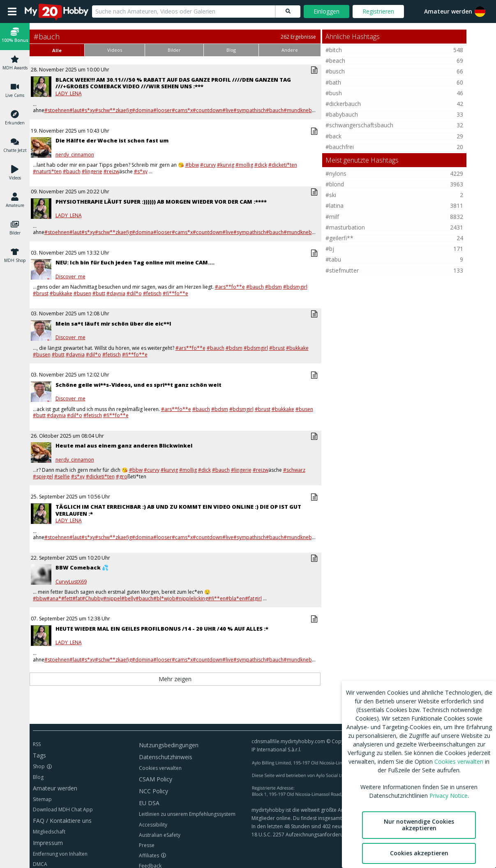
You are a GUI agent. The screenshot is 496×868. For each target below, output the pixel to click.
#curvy (208, 165)
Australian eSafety (160, 835)
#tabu (333, 259)
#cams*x (182, 110)
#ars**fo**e (230, 287)
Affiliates (149, 855)
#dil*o (134, 293)
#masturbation (345, 227)
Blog (38, 777)
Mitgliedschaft (49, 832)
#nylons (336, 173)
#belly (128, 598)
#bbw (192, 165)
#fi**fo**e (175, 293)
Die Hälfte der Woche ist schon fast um (112, 140)
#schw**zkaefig (113, 110)
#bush (334, 93)
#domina (143, 110)
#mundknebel (300, 110)
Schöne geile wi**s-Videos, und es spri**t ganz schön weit (138, 385)
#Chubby (92, 598)
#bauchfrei (340, 147)
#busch (335, 71)
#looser (163, 110)
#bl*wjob (164, 598)
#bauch (275, 110)
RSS (37, 744)
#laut (75, 110)
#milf (332, 217)
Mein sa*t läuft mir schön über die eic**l (113, 324)
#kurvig (226, 165)
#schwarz (294, 470)
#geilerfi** (339, 238)
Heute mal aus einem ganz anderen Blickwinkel (124, 445)
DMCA (40, 864)
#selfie (62, 476)
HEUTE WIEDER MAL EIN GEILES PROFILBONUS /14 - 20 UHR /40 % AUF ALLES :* (162, 629)
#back (333, 136)
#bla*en (235, 598)
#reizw (111, 171)
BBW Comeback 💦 (82, 567)
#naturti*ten (47, 171)
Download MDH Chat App (63, 809)
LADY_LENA (69, 94)
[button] (15, 36)
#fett (67, 598)
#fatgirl (253, 598)
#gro (122, 476)
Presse (147, 845)
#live (228, 110)
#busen (82, 293)
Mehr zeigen (175, 679)
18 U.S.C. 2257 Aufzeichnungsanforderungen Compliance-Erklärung (329, 835)
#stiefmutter (342, 270)
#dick (261, 165)
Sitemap (42, 799)
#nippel (112, 598)
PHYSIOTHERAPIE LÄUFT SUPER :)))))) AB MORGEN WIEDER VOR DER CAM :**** (161, 202)
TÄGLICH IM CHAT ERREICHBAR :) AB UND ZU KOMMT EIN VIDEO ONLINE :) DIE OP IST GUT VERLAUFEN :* (178, 510)
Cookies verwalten (160, 768)
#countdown (208, 110)
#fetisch (152, 293)
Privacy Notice (449, 796)
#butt (99, 293)
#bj (330, 249)
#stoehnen (57, 110)
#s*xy (88, 110)
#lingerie (92, 171)
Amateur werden (448, 11)
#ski (331, 195)
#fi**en (217, 598)
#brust (41, 293)
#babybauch (342, 114)
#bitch (334, 50)
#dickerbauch (343, 104)
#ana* (54, 598)
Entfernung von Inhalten (60, 854)
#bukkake (61, 293)
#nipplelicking (192, 598)
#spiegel (43, 476)
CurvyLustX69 (71, 582)
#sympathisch (250, 110)
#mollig (244, 165)
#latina (335, 206)
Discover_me (70, 277)
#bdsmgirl (295, 287)
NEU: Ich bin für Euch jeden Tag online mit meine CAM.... (135, 262)
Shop (39, 766)
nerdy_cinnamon (75, 155)
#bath (333, 82)
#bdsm (273, 287)
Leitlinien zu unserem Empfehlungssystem (187, 814)
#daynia (116, 293)
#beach (335, 61)
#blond (335, 184)
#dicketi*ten (283, 165)
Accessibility (153, 825)
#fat (77, 598)
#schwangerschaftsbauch (359, 125)
